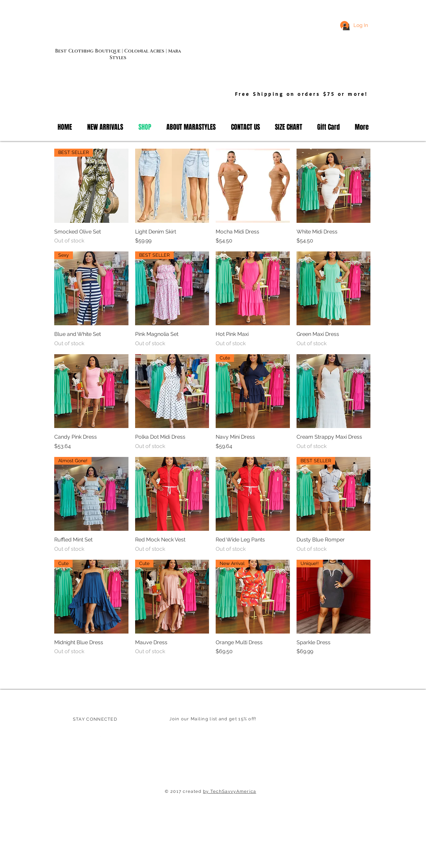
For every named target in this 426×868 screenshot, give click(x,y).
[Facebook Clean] (76, 735)
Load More (213, 674)
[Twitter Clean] (88, 735)
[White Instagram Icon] (100, 735)
